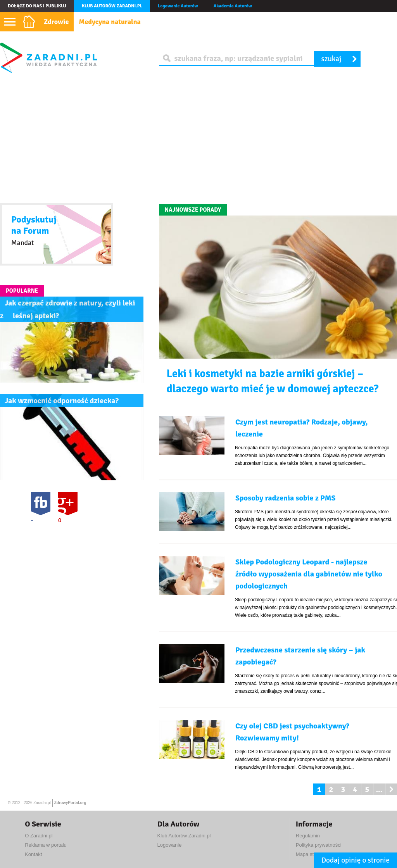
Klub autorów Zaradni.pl (112, 6)
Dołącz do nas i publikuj (37, 6)
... (379, 789)
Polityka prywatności (319, 845)
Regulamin (308, 836)
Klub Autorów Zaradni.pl (184, 836)
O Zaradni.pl (39, 836)
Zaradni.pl (42, 803)
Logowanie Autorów (178, 6)
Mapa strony (310, 854)
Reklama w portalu (46, 845)
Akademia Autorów (233, 6)
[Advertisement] (198, 138)
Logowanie (169, 845)
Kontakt (33, 854)
